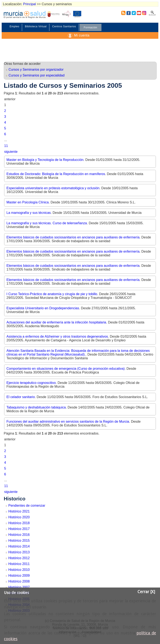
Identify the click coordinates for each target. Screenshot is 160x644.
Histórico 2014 (19, 546)
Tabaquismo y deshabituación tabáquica (36, 407)
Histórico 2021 (19, 511)
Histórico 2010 (19, 570)
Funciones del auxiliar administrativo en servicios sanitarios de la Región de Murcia (68, 422)
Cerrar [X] (146, 592)
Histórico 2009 (19, 576)
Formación (91, 27)
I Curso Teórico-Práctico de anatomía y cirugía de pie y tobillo (52, 294)
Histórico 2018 (19, 523)
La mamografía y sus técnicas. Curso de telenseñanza (47, 223)
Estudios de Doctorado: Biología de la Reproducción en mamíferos (56, 174)
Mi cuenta (82, 35)
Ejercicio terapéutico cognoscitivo (31, 383)
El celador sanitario (21, 397)
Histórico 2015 (19, 541)
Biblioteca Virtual (36, 26)
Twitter (134, 13)
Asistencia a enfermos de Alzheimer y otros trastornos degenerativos (57, 336)
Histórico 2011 (19, 564)
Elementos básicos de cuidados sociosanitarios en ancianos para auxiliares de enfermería (73, 237)
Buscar (152, 15)
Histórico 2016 (19, 535)
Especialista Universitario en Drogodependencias (43, 308)
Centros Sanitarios (64, 26)
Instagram (144, 13)
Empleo (14, 26)
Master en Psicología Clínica (28, 202)
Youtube (139, 13)
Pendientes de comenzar (27, 506)
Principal (29, 4)
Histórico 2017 (19, 529)
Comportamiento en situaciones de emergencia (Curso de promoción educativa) (66, 369)
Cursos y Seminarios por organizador (36, 70)
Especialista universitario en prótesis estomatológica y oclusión (53, 188)
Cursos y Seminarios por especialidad (37, 75)
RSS (122, 13)
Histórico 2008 (19, 581)
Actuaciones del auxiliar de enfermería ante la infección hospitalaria (56, 322)
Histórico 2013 (19, 552)
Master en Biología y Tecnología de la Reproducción (45, 160)
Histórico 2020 (19, 517)
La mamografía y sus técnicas (29, 213)
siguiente (11, 152)
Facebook (128, 13)
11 (6, 146)
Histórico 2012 (19, 558)
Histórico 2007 (19, 587)
